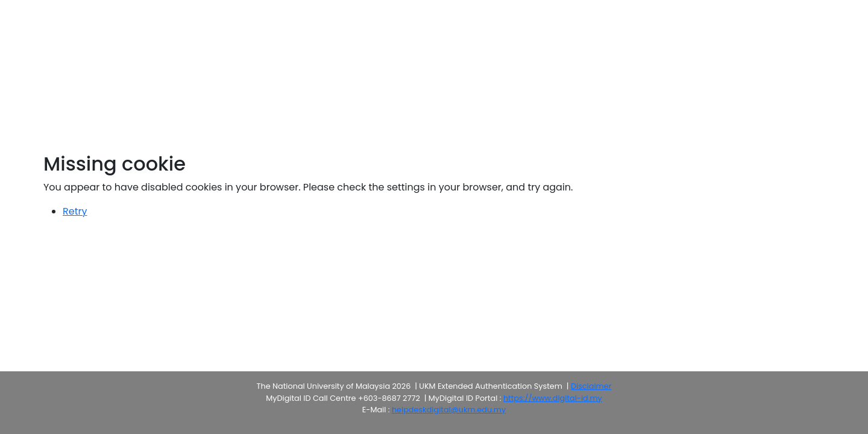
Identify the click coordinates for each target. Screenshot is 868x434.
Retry (75, 211)
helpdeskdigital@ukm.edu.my (449, 410)
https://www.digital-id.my (553, 398)
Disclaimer (591, 386)
